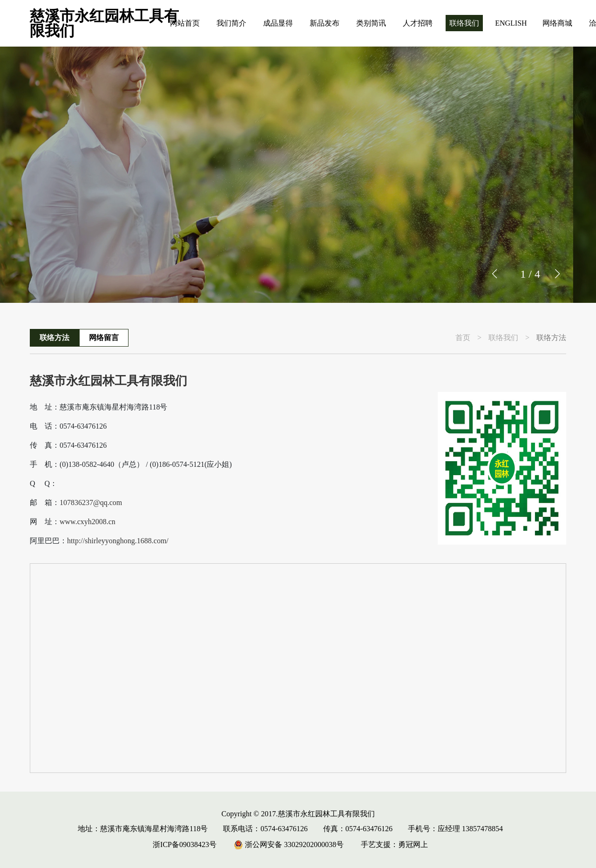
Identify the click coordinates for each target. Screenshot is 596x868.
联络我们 (464, 23)
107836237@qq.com (91, 503)
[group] (298, 175)
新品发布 (325, 23)
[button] (557, 274)
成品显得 (278, 23)
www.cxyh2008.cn (88, 522)
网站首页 (185, 23)
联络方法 (54, 338)
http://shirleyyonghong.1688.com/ (118, 541)
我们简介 (231, 23)
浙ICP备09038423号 (185, 844)
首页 (463, 338)
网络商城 (557, 23)
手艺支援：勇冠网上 (394, 844)
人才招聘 (418, 23)
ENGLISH (511, 23)
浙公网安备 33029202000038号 (289, 844)
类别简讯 (371, 23)
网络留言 (104, 338)
